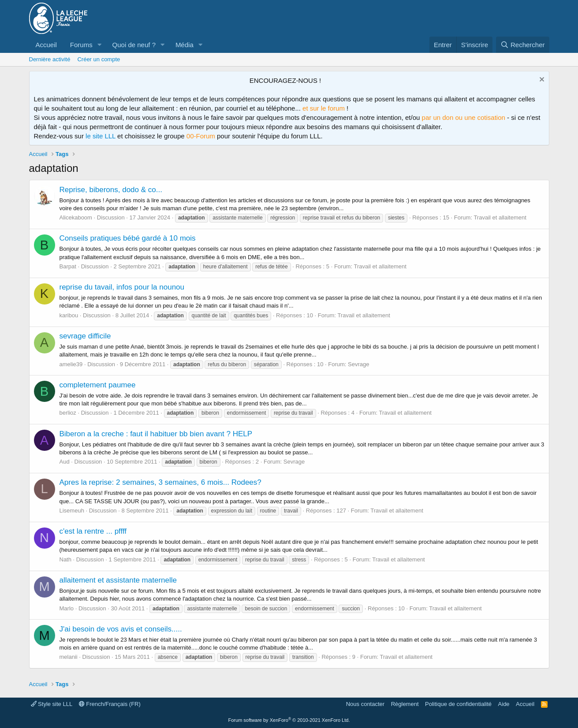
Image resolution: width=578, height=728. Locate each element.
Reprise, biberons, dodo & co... (111, 190)
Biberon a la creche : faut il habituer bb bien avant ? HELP (156, 434)
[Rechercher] (523, 45)
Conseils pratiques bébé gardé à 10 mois (128, 238)
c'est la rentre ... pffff (93, 531)
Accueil (46, 45)
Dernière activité (50, 59)
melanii (69, 657)
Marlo (67, 608)
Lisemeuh (72, 511)
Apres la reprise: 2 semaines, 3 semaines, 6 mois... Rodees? (160, 482)
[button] (100, 45)
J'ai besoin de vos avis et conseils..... (121, 629)
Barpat (68, 266)
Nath (65, 559)
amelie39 (71, 364)
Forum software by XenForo (289, 720)
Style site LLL (52, 704)
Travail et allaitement (500, 217)
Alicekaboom (76, 217)
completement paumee (98, 385)
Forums (81, 45)
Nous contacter (365, 704)
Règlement (405, 704)
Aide (504, 704)
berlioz (68, 413)
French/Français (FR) (110, 704)
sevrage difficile (85, 336)
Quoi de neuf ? (134, 45)
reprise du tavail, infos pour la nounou (122, 287)
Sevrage (358, 364)
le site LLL (101, 136)
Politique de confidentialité (458, 704)
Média (185, 45)
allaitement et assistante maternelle (118, 580)
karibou (69, 315)
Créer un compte (99, 59)
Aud (65, 462)
